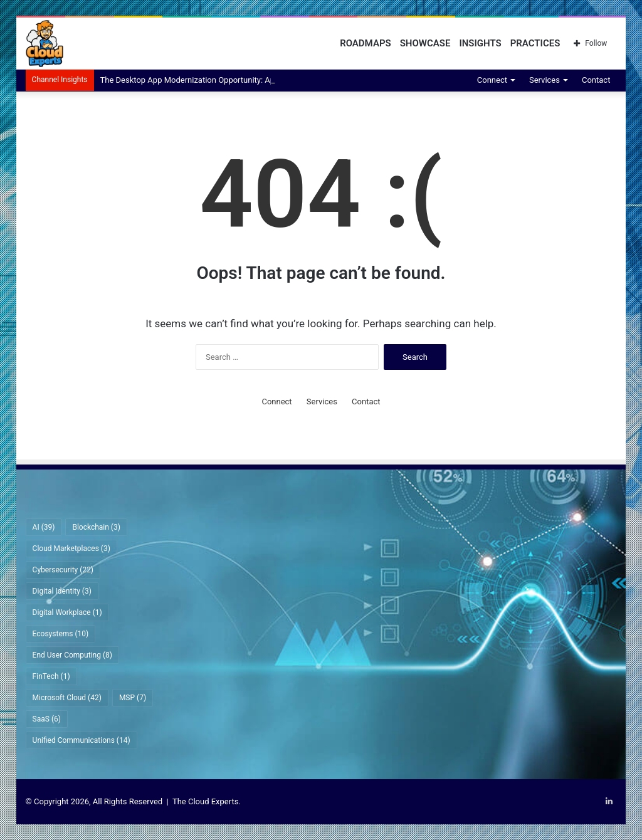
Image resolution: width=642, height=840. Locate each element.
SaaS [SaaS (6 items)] (47, 719)
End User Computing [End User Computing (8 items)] (72, 655)
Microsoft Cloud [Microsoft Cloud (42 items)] (67, 698)
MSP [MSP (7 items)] (133, 698)
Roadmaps (366, 43)
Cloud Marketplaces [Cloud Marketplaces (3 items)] (71, 549)
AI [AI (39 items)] (44, 527)
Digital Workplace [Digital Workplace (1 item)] (67, 612)
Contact (596, 80)
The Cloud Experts (206, 801)
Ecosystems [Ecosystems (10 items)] (61, 634)
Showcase (425, 43)
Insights (480, 43)
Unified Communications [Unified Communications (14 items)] (82, 740)
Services (545, 80)
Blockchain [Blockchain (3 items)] (96, 527)
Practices (535, 43)
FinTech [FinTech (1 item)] (51, 676)
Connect (492, 80)
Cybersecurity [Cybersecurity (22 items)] (63, 570)
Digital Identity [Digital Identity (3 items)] (62, 591)
